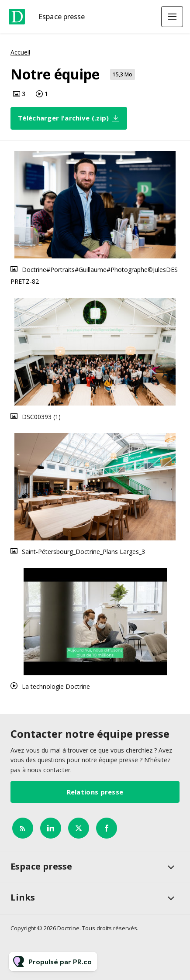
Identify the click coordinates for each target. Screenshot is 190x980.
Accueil (20, 52)
